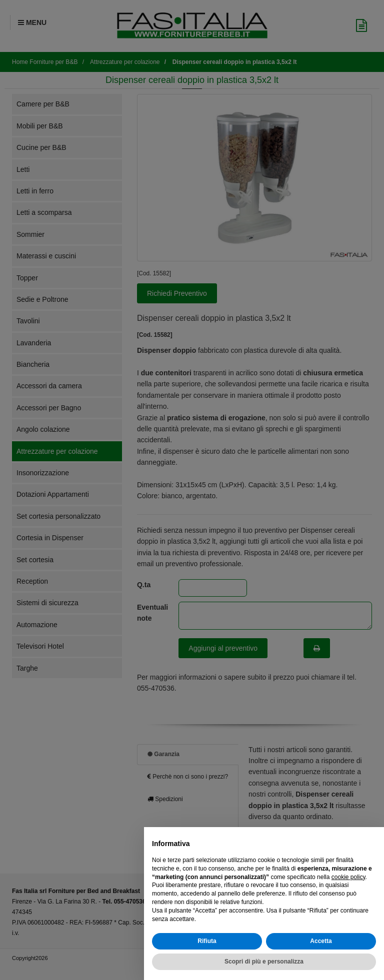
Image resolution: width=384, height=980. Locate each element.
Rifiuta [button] (207, 941)
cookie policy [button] (348, 877)
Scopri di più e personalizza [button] (264, 962)
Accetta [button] (321, 941)
